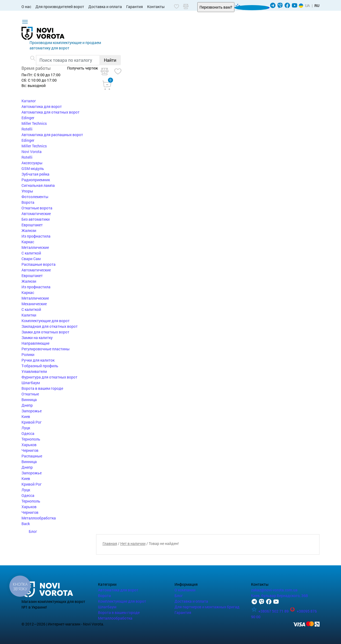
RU (317, 6)
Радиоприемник (36, 180)
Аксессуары (32, 163)
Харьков (29, 445)
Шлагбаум (31, 383)
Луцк (26, 428)
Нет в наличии (133, 543)
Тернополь (31, 439)
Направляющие (35, 343)
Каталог (29, 101)
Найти (110, 60)
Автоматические (36, 214)
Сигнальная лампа (38, 185)
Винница (29, 400)
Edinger (28, 118)
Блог (29, 531)
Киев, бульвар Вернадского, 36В (280, 596)
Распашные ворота (39, 264)
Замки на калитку (37, 338)
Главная (110, 543)
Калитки (29, 315)
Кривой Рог (32, 422)
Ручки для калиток (38, 360)
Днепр (27, 405)
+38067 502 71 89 (270, 611)
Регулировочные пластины (46, 349)
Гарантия (135, 7)
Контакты (156, 7)
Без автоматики (36, 219)
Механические (34, 304)
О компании (185, 590)
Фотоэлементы (35, 197)
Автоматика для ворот (42, 106)
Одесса (28, 433)
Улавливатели (34, 371)
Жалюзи (29, 230)
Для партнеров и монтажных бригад (207, 607)
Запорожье (32, 411)
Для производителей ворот (60, 7)
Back (26, 524)
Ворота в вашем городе (42, 388)
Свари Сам (31, 259)
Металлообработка (39, 518)
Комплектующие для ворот (46, 321)
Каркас (28, 242)
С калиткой (31, 253)
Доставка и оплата (105, 7)
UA (307, 6)
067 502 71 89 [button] (250, 8)
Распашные (32, 456)
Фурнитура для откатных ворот (49, 377)
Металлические (35, 247)
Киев (26, 416)
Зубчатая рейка (35, 174)
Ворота (28, 202)
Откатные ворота (37, 208)
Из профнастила (36, 236)
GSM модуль (33, 168)
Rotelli (27, 129)
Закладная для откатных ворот (50, 326)
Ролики (28, 354)
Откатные (30, 394)
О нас (26, 7)
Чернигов (30, 450)
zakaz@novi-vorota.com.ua (274, 590)
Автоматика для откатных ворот (50, 112)
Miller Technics (34, 123)
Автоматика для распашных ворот (52, 135)
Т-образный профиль (40, 366)
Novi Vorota (32, 152)
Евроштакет (32, 225)
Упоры (27, 191)
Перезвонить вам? (216, 7)
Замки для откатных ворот (45, 332)
